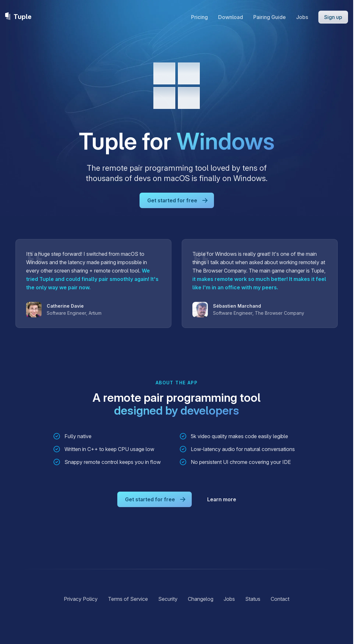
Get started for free (178, 200)
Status (253, 599)
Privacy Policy (81, 599)
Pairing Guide (270, 17)
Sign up (333, 17)
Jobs (302, 17)
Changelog (201, 599)
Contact (280, 599)
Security (168, 599)
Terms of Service (128, 599)
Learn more (222, 499)
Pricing (199, 17)
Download (231, 17)
